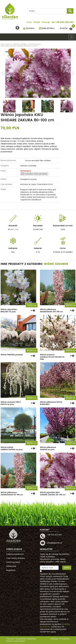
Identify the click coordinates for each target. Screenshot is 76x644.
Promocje (46, 23)
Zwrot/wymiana (13, 562)
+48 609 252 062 (64, 23)
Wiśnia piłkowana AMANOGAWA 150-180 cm (51, 311)
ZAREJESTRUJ (48, 28)
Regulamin (11, 570)
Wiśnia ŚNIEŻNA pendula (12, 355)
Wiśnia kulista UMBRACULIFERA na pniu (12, 448)
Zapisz (67, 568)
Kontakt (37, 23)
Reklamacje (11, 566)
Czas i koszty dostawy (16, 558)
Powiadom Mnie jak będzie (34, 174)
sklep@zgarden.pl (54, 543)
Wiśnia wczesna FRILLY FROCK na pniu (11, 403)
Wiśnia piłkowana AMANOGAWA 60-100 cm (12, 494)
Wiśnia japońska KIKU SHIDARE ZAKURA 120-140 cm (53, 494)
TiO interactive (64, 639)
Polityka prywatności (15, 554)
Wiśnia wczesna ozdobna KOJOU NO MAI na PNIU (52, 357)
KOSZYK (67, 28)
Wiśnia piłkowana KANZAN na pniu (48, 448)
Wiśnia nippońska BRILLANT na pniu (9, 311)
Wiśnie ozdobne (56, 264)
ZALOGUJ (30, 28)
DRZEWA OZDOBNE (28, 166)
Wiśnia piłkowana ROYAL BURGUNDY (51, 403)
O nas (29, 23)
